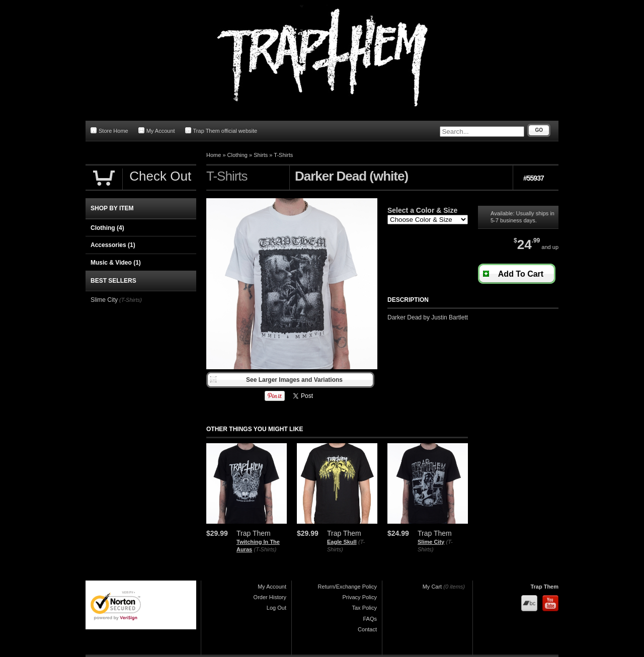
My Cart (432, 587)
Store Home (109, 131)
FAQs (370, 619)
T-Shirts (283, 155)
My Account (157, 131)
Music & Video (116, 263)
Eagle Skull (342, 542)
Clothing (237, 155)
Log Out (276, 608)
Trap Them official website (221, 131)
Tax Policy (364, 608)
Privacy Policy (360, 597)
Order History (270, 597)
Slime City (431, 542)
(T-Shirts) (265, 549)
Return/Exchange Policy (347, 587)
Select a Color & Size (422, 210)
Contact (367, 629)
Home (214, 155)
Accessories (113, 245)
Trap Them (544, 587)
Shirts (261, 155)
